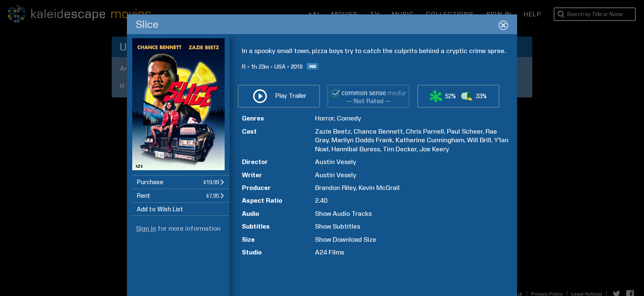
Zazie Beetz (333, 131)
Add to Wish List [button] (160, 209)
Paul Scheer (465, 131)
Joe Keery (434, 149)
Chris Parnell (425, 131)
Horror (324, 118)
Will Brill (479, 140)
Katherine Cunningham (430, 140)
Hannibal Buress (356, 149)
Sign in (146, 228)
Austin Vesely (336, 162)
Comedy (349, 118)
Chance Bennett (378, 131)
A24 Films (330, 252)
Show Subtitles (338, 226)
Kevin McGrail (379, 188)
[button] (181, 182)
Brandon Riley (335, 188)
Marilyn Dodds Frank (362, 140)
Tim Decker (400, 149)
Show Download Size (346, 239)
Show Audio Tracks (343, 214)
